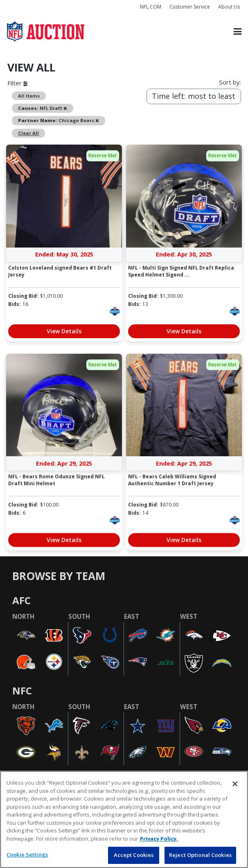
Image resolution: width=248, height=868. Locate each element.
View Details (64, 331)
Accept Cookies (134, 855)
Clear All (28, 133)
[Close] (235, 784)
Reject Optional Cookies (200, 855)
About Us (229, 7)
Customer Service (190, 7)
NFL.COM (151, 7)
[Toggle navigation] (238, 31)
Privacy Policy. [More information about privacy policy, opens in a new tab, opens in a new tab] (159, 839)
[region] (124, 819)
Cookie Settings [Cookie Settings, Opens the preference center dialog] (27, 855)
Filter (17, 83)
